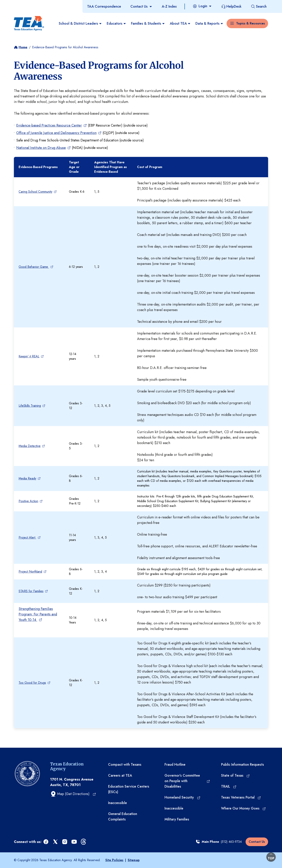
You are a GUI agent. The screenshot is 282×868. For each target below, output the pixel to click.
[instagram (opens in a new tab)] (65, 842)
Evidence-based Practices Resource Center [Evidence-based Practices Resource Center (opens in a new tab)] (49, 125)
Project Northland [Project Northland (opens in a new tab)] (31, 572)
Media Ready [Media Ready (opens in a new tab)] (28, 478)
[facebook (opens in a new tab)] (46, 842)
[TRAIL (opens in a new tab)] (229, 786)
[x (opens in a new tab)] (56, 842)
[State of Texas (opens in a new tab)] (236, 775)
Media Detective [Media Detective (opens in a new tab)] (30, 446)
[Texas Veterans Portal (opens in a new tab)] (241, 797)
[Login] (202, 6)
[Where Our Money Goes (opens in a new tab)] (244, 808)
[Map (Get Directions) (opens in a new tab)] (73, 794)
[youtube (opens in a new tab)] (74, 842)
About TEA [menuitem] (180, 23)
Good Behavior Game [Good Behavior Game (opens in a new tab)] (34, 267)
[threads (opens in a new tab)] (84, 842)
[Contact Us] (141, 6)
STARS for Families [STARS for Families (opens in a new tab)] (31, 591)
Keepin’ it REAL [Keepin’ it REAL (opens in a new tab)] (29, 356)
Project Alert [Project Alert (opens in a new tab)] (28, 537)
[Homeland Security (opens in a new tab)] (183, 797)
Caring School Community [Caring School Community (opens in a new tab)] (36, 192)
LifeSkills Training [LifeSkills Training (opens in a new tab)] (30, 406)
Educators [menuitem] (117, 23)
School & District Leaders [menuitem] (80, 23)
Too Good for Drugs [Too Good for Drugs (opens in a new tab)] (33, 683)
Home (23, 47)
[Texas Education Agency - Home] (29, 23)
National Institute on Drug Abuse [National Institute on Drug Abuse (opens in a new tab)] (41, 148)
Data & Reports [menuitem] (209, 23)
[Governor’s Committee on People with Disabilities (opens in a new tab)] (187, 781)
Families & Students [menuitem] (148, 23)
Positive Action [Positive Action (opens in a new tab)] (29, 501)
